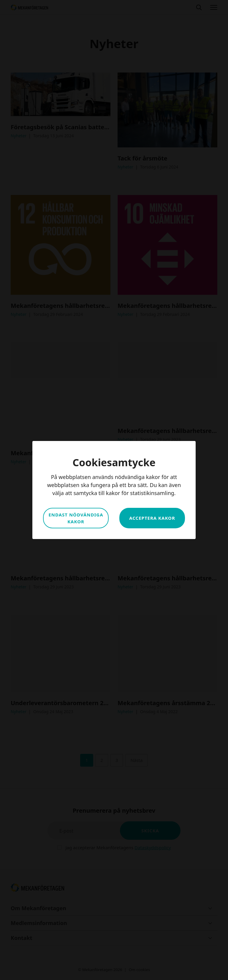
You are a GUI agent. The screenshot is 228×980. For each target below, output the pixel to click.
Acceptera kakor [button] (152, 518)
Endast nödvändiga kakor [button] (76, 518)
